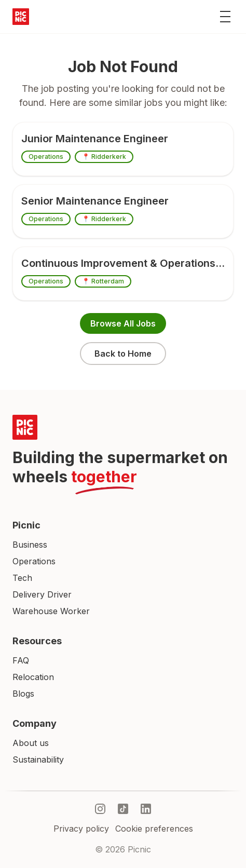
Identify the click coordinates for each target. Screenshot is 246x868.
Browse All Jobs (123, 323)
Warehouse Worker (51, 611)
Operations (34, 561)
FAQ (21, 660)
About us (31, 743)
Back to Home (123, 354)
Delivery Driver (42, 594)
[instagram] (100, 809)
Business (30, 545)
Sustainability (38, 759)
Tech (22, 578)
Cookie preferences (154, 829)
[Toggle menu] (225, 17)
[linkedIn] (146, 809)
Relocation (33, 677)
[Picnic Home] (123, 427)
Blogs (23, 694)
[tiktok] (123, 809)
